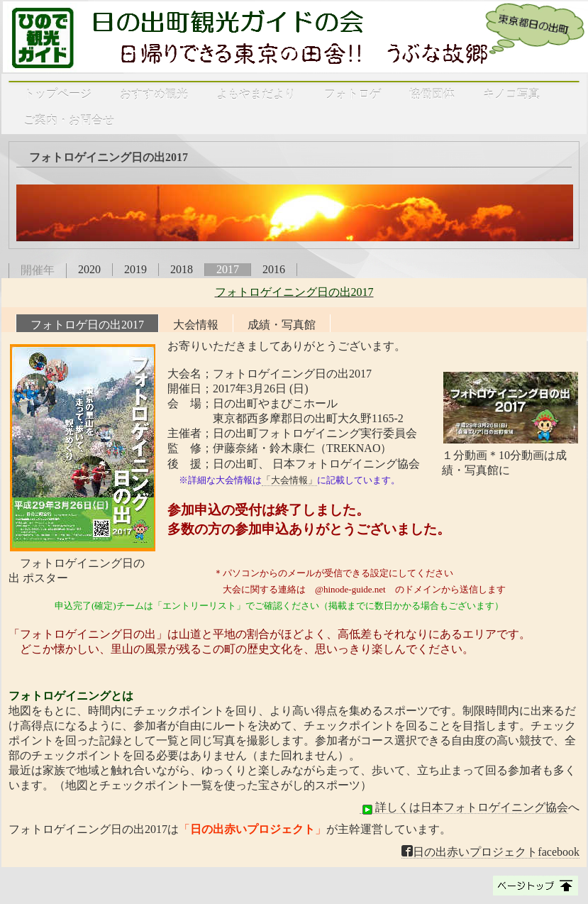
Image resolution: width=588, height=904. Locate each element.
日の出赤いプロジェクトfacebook (490, 852)
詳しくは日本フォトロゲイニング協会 (464, 807)
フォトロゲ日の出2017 (87, 325)
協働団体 (432, 94)
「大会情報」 (289, 480)
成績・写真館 (282, 325)
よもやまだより (256, 94)
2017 (228, 269)
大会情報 (196, 325)
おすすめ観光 (154, 94)
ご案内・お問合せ (69, 120)
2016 (274, 269)
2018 (182, 269)
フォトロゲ (353, 94)
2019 (135, 269)
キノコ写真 (511, 94)
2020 (89, 269)
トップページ (57, 94)
